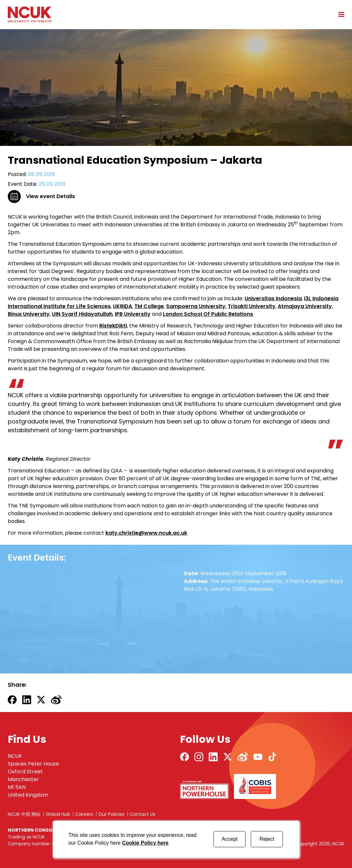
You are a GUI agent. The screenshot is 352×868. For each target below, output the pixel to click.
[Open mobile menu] (339, 14)
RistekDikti (113, 326)
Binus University (29, 314)
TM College (149, 306)
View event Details (50, 196)
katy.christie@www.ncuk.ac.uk (146, 533)
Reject (267, 839)
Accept (230, 839)
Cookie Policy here (145, 843)
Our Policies (111, 814)
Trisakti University (252, 306)
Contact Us (143, 814)
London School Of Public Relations (208, 314)
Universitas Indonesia (273, 298)
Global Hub (58, 814)
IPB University (133, 314)
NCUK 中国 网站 (24, 814)
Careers (84, 814)
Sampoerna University (196, 306)
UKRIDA (122, 306)
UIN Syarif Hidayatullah (82, 314)
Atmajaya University (305, 306)
